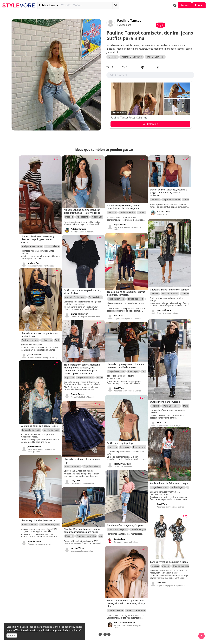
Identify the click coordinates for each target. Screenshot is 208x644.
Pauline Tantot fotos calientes (129, 118)
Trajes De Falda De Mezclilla (83, 395)
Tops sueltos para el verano (83, 481)
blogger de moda (51, 427)
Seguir (160, 25)
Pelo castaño (82, 214)
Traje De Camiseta (155, 57)
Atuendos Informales (86, 534)
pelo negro (47, 337)
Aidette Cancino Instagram (82, 229)
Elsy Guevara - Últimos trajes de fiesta (127, 226)
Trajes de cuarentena (123, 464)
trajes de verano (73, 464)
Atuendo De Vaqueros (132, 57)
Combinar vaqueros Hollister (126, 540)
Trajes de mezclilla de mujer (169, 422)
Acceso (185, 5)
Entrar (199, 5)
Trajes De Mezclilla (171, 402)
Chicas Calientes (53, 243)
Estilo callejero (95, 295)
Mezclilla (113, 57)
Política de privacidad (55, 630)
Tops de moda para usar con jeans (85, 314)
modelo (155, 293)
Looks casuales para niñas (82, 549)
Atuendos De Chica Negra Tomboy (42, 354)
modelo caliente (116, 608)
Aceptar (12, 635)
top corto (69, 375)
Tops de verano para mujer (39, 541)
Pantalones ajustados (140, 527)
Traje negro (133, 369)
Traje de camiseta (170, 293)
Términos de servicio (27, 630)
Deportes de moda (171, 198)
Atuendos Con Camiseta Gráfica (127, 389)
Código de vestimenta (32, 243)
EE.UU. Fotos (162, 213)
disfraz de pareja (135, 296)
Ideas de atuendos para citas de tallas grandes (41, 448)
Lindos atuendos (127, 210)
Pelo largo (125, 445)
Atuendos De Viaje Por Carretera (42, 262)
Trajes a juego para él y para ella (128, 316)
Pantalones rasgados (50, 522)
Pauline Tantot (129, 21)
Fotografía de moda (31, 427)
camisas (155, 567)
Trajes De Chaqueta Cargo (168, 313)
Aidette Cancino (99, 214)
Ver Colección (150, 124)
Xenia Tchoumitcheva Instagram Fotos (128, 624)
